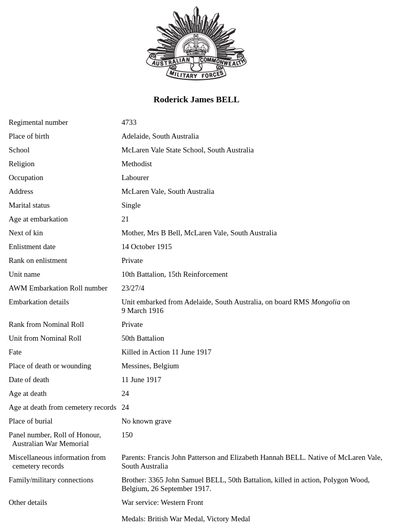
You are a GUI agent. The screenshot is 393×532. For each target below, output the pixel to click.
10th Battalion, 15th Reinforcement (174, 274)
